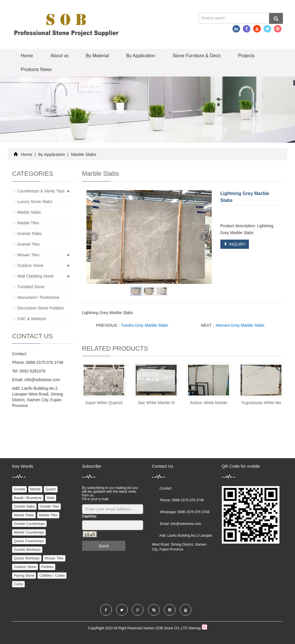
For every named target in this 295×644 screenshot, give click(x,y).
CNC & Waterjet (32, 319)
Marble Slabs (83, 154)
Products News (36, 69)
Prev (94, 237)
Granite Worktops (27, 550)
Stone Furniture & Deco (196, 56)
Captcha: (89, 516)
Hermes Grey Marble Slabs (240, 325)
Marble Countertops (29, 532)
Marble (35, 489)
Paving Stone (24, 576)
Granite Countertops (29, 524)
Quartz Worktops (27, 558)
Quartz (51, 489)
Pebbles (47, 567)
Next (204, 237)
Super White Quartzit (104, 403)
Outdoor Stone (30, 265)
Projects (246, 56)
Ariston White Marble (209, 403)
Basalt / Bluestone (28, 498)
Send (104, 546)
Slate (51, 498)
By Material (97, 56)
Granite (19, 489)
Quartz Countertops (29, 541)
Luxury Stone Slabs (35, 202)
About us (59, 56)
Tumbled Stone (31, 287)
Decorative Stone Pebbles (41, 308)
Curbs (18, 584)
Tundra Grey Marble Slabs (145, 325)
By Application (141, 56)
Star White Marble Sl (156, 403)
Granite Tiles (29, 244)
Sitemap (195, 628)
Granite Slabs (30, 234)
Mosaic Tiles (28, 255)
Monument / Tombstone (38, 297)
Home (27, 56)
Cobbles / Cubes (52, 576)
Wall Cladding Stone (35, 276)
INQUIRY (235, 244)
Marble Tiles (28, 223)
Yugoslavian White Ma (261, 403)
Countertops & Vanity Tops (41, 191)
